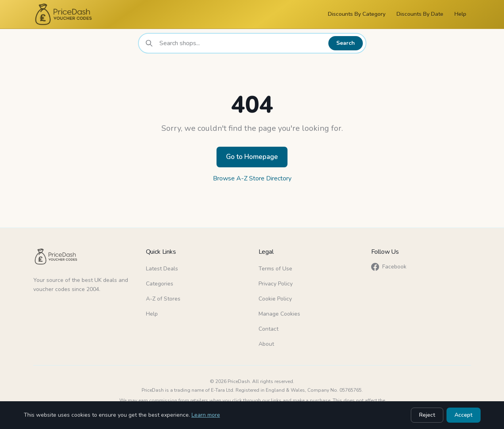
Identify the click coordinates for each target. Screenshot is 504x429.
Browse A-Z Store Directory (252, 178)
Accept (464, 415)
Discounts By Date (420, 14)
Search (346, 43)
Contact (268, 329)
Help (460, 14)
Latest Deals (162, 269)
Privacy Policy (276, 284)
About (266, 344)
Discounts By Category (357, 14)
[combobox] (242, 43)
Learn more (206, 415)
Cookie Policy (275, 299)
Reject (427, 415)
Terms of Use (275, 269)
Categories (160, 284)
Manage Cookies (279, 314)
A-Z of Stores (163, 299)
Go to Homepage (252, 157)
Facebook (389, 267)
